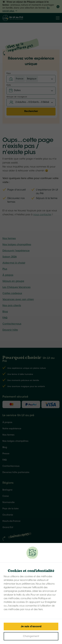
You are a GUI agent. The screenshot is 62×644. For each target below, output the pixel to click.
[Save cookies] (31, 626)
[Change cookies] (31, 636)
